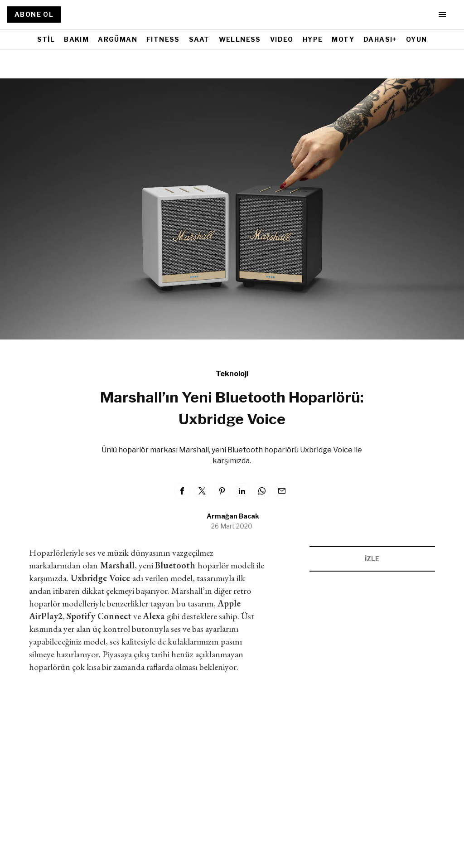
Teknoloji (232, 374)
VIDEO (282, 39)
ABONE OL (34, 14)
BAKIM (76, 39)
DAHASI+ (380, 39)
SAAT (199, 39)
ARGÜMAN (118, 39)
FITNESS (163, 39)
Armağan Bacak (233, 516)
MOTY (343, 39)
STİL (46, 39)
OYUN (417, 39)
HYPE (313, 39)
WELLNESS (240, 39)
